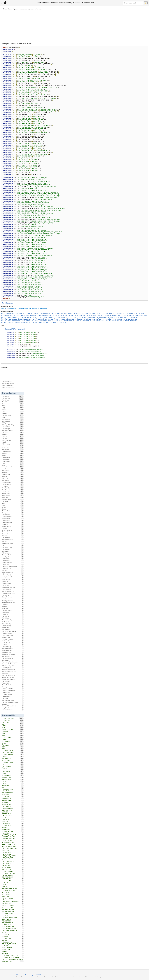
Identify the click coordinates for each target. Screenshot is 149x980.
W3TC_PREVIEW (13, 804)
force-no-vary (13, 745)
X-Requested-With (13, 779)
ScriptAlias (13, 608)
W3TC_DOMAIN (13, 879)
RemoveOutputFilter (13, 635)
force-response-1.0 (13, 808)
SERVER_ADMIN (111, 320)
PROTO (13, 774)
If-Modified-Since (13, 816)
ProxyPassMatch (13, 633)
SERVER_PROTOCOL (8, 322)
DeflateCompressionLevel (13, 566)
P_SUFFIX (13, 883)
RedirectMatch (13, 461)
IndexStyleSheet (13, 557)
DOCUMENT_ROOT (50, 313)
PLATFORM (13, 934)
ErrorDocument (13, 415)
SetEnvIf (13, 454)
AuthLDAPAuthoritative (13, 675)
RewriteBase (25, 308)
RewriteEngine (33, 308)
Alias (13, 503)
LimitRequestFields (13, 689)
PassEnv (13, 606)
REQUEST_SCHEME (13, 875)
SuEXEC (13, 704)
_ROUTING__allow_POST (13, 839)
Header (13, 410)
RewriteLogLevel (13, 610)
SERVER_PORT (132, 320)
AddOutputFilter (13, 499)
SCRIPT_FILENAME (41, 320)
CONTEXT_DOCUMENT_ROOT (13, 955)
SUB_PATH (13, 953)
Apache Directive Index (8, 384)
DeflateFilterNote (13, 597)
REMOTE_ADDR (76, 318)
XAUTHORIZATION (13, 831)
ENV (13, 728)
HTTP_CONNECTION (106, 313)
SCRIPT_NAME (64, 320)
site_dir (13, 932)
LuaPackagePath (13, 643)
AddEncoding (13, 444)
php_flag (13, 438)
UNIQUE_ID (63, 322)
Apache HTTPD (36, 975)
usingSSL (13, 885)
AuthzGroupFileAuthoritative (13, 662)
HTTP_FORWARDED (129, 313)
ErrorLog (13, 687)
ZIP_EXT (13, 940)
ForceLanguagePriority (13, 593)
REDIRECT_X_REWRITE (13, 873)
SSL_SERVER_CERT (13, 904)
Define (13, 509)
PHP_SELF (143, 316)
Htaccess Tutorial (7, 381)
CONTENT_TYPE (37, 313)
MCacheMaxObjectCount (13, 671)
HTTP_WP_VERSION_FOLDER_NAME (13, 959)
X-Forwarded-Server (13, 900)
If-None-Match (13, 823)
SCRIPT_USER (91, 320)
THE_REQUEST (48, 322)
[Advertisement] (75, 25)
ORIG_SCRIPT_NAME (125, 316)
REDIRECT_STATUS (54, 318)
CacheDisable (13, 622)
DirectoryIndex (13, 427)
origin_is (13, 887)
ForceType (13, 497)
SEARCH (13, 818)
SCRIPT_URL (81, 320)
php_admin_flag (13, 624)
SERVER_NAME (122, 320)
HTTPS (60, 316)
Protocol (10, 308)
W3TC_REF (13, 827)
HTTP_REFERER (38, 316)
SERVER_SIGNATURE (22, 322)
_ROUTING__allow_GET (13, 837)
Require (13, 434)
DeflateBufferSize (13, 685)
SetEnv (13, 465)
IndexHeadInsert (13, 584)
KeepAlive (13, 524)
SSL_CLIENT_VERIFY (13, 906)
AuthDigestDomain (13, 649)
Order (13, 411)
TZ (58, 322)
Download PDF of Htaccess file (15, 329)
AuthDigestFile (13, 629)
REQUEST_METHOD (7, 320)
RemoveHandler (13, 511)
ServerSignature (13, 482)
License (12, 303)
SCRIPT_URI (73, 320)
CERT (13, 860)
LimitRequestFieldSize (13, 691)
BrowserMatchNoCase (13, 587)
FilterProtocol (13, 490)
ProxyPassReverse (13, 639)
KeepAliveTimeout (13, 708)
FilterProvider (13, 488)
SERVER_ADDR (100, 320)
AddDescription (13, 549)
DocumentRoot (13, 555)
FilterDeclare (13, 492)
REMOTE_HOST (87, 318)
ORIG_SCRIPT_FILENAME (109, 316)
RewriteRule (40, 308)
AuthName (13, 473)
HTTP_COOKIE (118, 313)
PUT (13, 764)
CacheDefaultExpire (13, 696)
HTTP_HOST (140, 313)
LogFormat (13, 614)
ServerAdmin (13, 628)
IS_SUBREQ (67, 316)
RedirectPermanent (13, 543)
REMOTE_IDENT (98, 318)
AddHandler (13, 471)
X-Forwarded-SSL (13, 942)
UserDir (13, 578)
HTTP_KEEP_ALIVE (7, 316)
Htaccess (28, 975)
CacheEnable (13, 693)
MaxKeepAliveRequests (13, 664)
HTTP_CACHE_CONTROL (90, 313)
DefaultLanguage (13, 522)
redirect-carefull (13, 881)
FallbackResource (13, 517)
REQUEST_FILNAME (13, 871)
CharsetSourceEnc (13, 572)
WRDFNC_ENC (13, 865)
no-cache (13, 770)
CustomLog (13, 612)
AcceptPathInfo (13, 526)
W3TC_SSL (13, 812)
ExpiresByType (13, 429)
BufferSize (13, 698)
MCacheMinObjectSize (13, 666)
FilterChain (13, 486)
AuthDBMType (13, 681)
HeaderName (13, 538)
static (13, 734)
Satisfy (13, 455)
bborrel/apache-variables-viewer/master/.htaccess (25, 9)
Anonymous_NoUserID (13, 677)
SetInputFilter (13, 637)
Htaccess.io (20, 975)
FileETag (13, 436)
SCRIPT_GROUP (53, 320)
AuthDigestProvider (13, 601)
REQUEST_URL (13, 852)
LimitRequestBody (13, 530)
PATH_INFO (136, 316)
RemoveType (13, 534)
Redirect (13, 413)
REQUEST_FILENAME (131, 318)
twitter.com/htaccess (8, 388)
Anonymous (13, 513)
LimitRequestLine (13, 694)
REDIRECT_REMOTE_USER (38, 318)
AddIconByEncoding (13, 591)
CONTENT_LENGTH (25, 313)
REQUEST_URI (30, 320)
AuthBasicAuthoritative (13, 603)
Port (6, 308)
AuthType (13, 478)
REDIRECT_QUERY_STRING (20, 318)
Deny (13, 408)
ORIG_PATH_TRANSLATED (91, 316)
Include (13, 442)
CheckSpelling (13, 561)
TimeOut (13, 536)
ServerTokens (13, 457)
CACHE (13, 781)
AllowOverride (13, 494)
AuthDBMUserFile (13, 656)
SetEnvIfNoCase (13, 440)
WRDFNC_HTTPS (13, 869)
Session (13, 476)
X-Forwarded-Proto (13, 789)
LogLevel (13, 645)
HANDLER (13, 802)
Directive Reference (7, 386)
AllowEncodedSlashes (13, 654)
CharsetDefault (13, 568)
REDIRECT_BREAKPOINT (13, 944)
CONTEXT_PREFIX (13, 793)
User (45, 308)
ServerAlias (13, 660)
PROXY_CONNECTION (13, 844)
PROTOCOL (13, 952)
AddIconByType (13, 574)
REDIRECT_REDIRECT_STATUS (13, 957)
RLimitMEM (13, 683)
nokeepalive (13, 795)
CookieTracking (13, 647)
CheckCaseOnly (13, 626)
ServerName (13, 551)
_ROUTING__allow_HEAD (13, 835)
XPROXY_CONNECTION (13, 846)
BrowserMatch (13, 459)
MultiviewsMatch (13, 641)
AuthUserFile (13, 480)
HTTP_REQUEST (13, 864)
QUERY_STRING (6, 318)
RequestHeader (17, 308)
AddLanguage (13, 553)
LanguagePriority (13, 576)
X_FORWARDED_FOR (13, 843)
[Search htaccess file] (133, 3)
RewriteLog (13, 618)
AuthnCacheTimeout (13, 700)
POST (13, 749)
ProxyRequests (13, 668)
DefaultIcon (13, 559)
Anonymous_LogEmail (13, 679)
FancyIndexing (13, 519)
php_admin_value (13, 547)
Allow (13, 406)
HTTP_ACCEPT (76, 313)
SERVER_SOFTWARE (36, 322)
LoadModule (13, 564)
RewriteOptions (13, 484)
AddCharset (13, 450)
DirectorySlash (13, 520)
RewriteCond (13, 400)
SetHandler (13, 501)
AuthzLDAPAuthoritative (13, 631)
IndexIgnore (13, 469)
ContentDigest (13, 580)
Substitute (13, 582)
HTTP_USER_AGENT (51, 316)
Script (13, 417)
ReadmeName (13, 532)
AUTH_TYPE (14, 313)
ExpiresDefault (13, 421)
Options (13, 404)
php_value (13, 432)
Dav (13, 545)
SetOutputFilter (13, 448)
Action (13, 505)
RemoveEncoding (13, 620)
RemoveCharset (13, 589)
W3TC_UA (13, 822)
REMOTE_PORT (108, 318)
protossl (13, 756)
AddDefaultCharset (13, 431)
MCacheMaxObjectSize (13, 670)
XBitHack (13, 570)
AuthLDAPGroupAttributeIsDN (13, 702)
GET (13, 747)
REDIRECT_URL (66, 318)
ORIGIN (13, 743)
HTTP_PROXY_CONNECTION (23, 316)
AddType (13, 423)
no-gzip (13, 739)
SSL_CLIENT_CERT (13, 908)
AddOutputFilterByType (13, 425)
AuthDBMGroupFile (13, 658)
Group (5, 9)
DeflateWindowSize (13, 710)
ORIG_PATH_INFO (77, 316)
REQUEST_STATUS (13, 923)
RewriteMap (13, 595)
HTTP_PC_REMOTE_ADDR (13, 848)
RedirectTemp (13, 475)
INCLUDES (13, 732)
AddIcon (13, 541)
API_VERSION (5, 313)
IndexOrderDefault (13, 563)
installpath (13, 936)
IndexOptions (13, 515)
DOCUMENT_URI (12, 961)
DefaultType (13, 585)
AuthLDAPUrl (13, 616)
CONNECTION (13, 829)
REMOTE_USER (119, 318)
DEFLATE (13, 724)
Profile (13, 783)
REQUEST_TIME (19, 320)
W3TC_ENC (13, 785)
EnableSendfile (13, 652)
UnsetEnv (13, 599)
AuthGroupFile (13, 496)
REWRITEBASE (13, 797)
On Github (6, 303)
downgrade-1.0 (13, 799)
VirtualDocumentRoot (13, 467)
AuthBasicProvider (13, 540)
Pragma (13, 768)
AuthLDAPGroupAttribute (13, 706)
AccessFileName (13, 650)
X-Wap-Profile (13, 791)
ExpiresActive (13, 419)
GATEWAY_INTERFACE (64, 313)
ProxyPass (13, 605)
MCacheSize (13, 673)
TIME (55, 322)
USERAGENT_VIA (13, 841)
